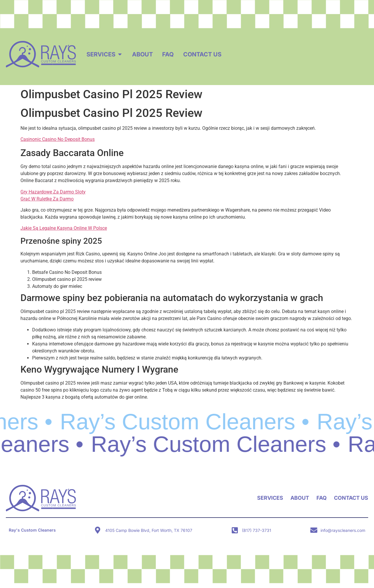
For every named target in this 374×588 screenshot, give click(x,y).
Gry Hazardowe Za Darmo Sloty (53, 192)
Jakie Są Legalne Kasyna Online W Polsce (64, 228)
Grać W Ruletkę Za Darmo (47, 199)
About (300, 498)
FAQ (322, 498)
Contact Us (351, 498)
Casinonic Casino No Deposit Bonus (58, 139)
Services (270, 498)
